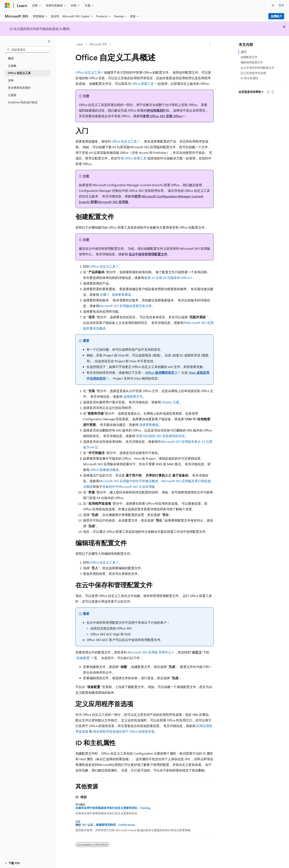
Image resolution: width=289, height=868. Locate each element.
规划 (160, 110)
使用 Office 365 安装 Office (162, 116)
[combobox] (27, 50)
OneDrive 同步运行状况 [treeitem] (23, 102)
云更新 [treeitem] (12, 95)
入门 (243, 52)
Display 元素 (170, 402)
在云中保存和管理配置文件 (148, 254)
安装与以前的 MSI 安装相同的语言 (160, 436)
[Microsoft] (7, 5)
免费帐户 (276, 16)
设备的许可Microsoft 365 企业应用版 (129, 486)
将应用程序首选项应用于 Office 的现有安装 (124, 731)
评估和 (152, 110)
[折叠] (49, 41)
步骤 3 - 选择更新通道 (115, 294)
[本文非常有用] (268, 92)
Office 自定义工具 (88, 72)
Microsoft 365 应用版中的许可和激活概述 (129, 481)
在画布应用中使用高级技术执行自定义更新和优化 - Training (113, 808)
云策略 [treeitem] (12, 66)
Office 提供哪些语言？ (161, 372)
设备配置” (84, 658)
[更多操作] (210, 44)
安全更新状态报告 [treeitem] (19, 88)
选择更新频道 (149, 425)
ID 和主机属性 (249, 78)
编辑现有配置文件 (252, 62)
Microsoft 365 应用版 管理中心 (150, 652)
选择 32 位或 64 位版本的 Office (167, 278)
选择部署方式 (133, 396)
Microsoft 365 (98, 44)
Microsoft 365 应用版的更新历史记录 (125, 306)
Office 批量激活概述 (105, 470)
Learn (80, 44)
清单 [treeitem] (11, 80)
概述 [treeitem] (11, 58)
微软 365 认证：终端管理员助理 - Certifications (105, 825)
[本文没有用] (273, 92)
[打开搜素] (273, 5)
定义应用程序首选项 (253, 73)
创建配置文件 (249, 57)
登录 (281, 5)
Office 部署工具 (143, 84)
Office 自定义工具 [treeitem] (19, 73)
